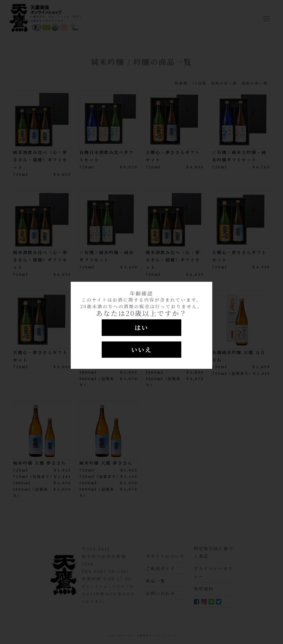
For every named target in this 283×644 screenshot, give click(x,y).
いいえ (141, 350)
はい (141, 327)
